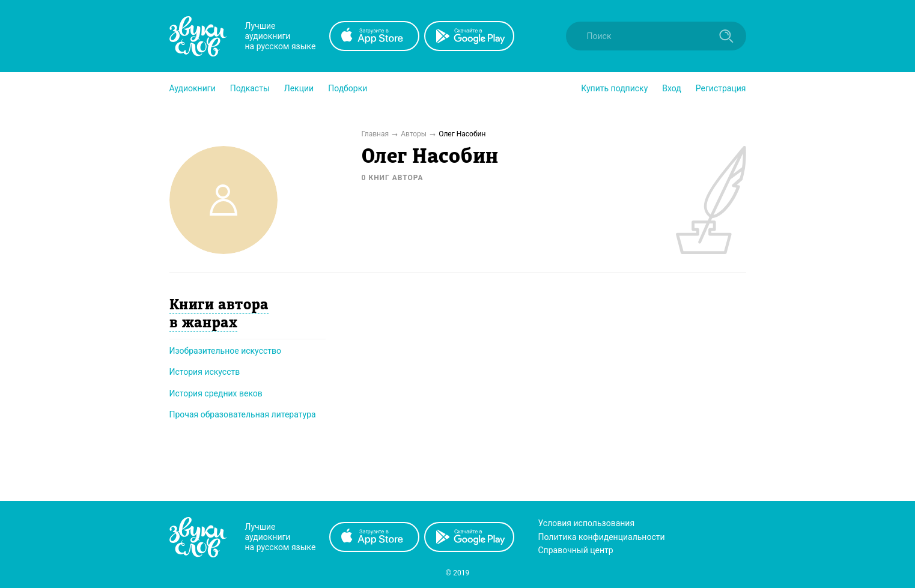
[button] (193, 88)
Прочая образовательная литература (243, 414)
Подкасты (250, 88)
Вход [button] (671, 88)
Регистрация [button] (721, 88)
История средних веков (216, 393)
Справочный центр (576, 550)
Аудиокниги (193, 88)
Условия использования (587, 523)
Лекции (299, 88)
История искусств (205, 372)
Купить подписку (614, 88)
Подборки (348, 88)
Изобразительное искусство (226, 351)
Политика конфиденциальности (602, 537)
